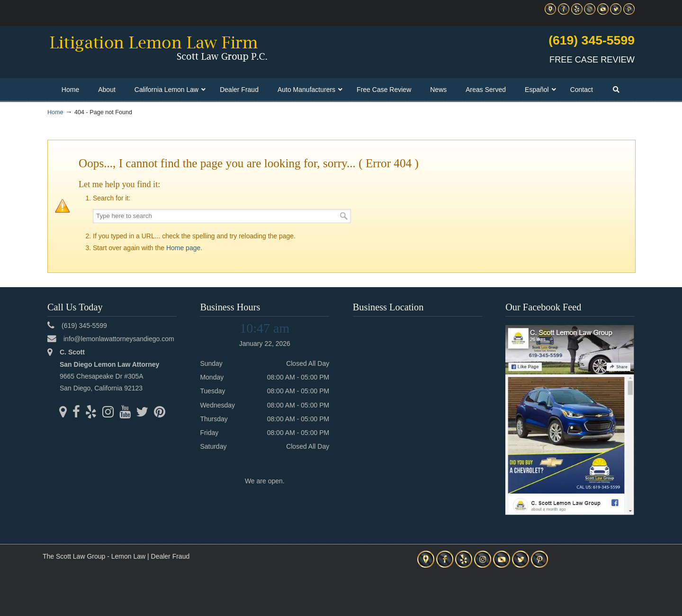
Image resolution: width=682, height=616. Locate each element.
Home (55, 112)
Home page (183, 248)
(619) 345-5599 (592, 40)
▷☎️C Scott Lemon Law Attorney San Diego (158, 48)
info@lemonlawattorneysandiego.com (119, 339)
